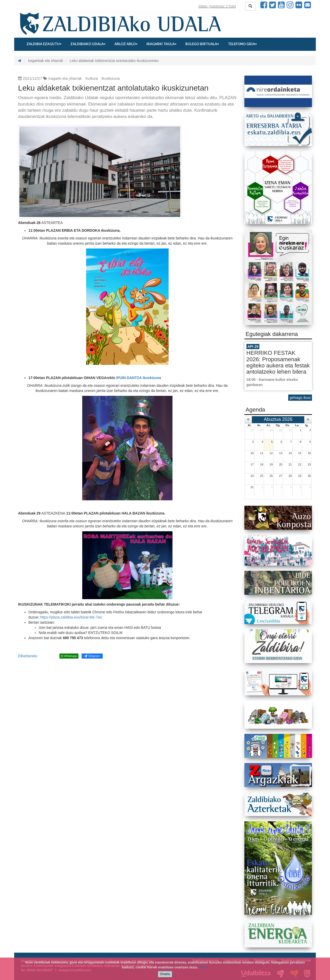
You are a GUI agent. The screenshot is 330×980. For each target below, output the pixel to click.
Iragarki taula (161, 44)
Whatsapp (69, 656)
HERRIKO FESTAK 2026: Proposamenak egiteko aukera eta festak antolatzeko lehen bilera (278, 362)
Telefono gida (242, 44)
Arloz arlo (126, 44)
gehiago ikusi (300, 398)
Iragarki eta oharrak (65, 78)
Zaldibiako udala (88, 44)
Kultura (92, 78)
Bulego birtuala (202, 44)
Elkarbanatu (28, 656)
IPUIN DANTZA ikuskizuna (139, 378)
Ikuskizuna (111, 78)
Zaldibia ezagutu (44, 44)
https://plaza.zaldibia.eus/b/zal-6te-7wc (71, 617)
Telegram (92, 656)
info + (204, 967)
